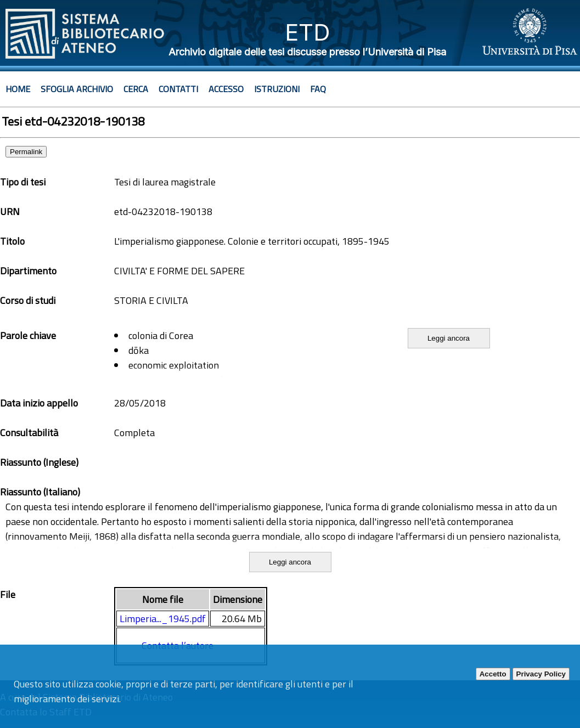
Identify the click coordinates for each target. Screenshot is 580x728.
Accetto (493, 674)
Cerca (136, 89)
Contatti (178, 89)
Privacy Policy (541, 674)
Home (18, 89)
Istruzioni (277, 89)
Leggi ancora (449, 338)
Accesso (226, 89)
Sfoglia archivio (77, 89)
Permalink (26, 152)
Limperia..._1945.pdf (163, 619)
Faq (318, 89)
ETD (308, 32)
